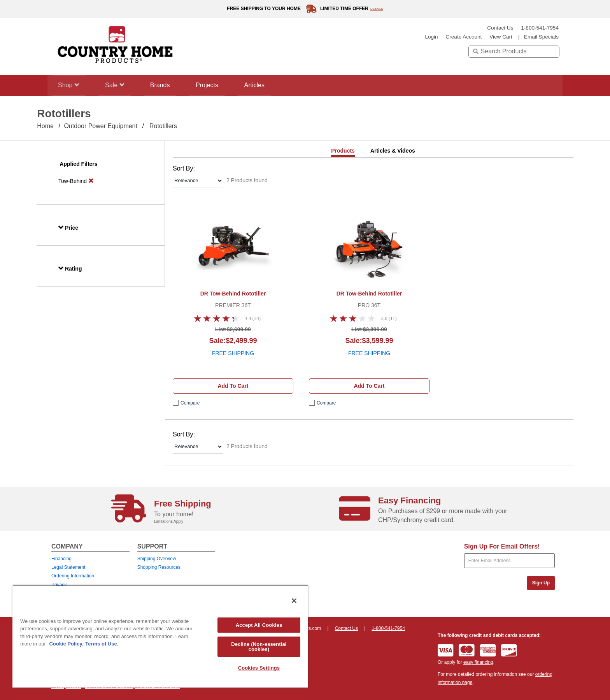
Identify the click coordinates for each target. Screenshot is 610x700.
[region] (160, 636)
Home (45, 126)
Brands (165, 85)
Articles (264, 85)
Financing (61, 559)
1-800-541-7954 (540, 28)
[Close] (294, 601)
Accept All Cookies (259, 625)
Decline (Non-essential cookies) (259, 647)
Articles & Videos (393, 151)
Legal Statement (68, 567)
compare (190, 403)
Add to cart (233, 386)
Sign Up (541, 583)
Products (343, 151)
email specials (541, 37)
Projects (214, 85)
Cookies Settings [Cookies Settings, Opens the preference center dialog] (259, 668)
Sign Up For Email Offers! (502, 546)
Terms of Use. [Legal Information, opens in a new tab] (102, 644)
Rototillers (163, 126)
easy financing (478, 662)
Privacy (59, 585)
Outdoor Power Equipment (101, 126)
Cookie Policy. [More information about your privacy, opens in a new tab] (66, 644)
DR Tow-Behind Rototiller (233, 294)
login (431, 37)
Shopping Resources (159, 567)
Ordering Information (73, 576)
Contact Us (500, 28)
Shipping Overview (157, 559)
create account (464, 37)
